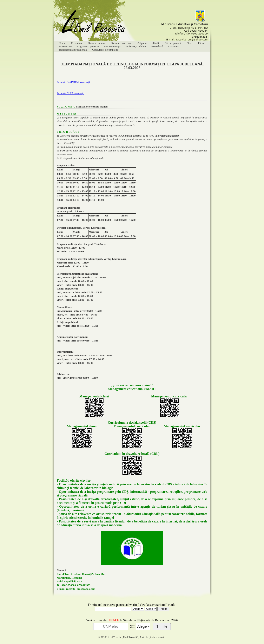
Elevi (189, 43)
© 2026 (102, 637)
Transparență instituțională (73, 50)
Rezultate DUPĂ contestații (70, 93)
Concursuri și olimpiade (105, 50)
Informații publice (136, 46)
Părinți (202, 43)
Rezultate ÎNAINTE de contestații (74, 82)
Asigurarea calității (148, 43)
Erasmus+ (173, 46)
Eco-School (157, 46)
